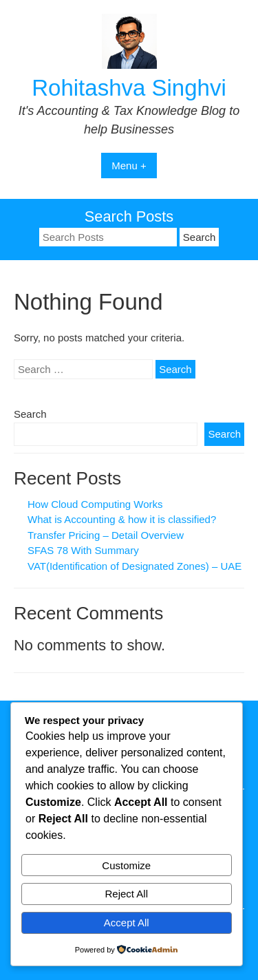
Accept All (127, 923)
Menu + (129, 166)
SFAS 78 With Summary (83, 550)
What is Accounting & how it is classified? (122, 519)
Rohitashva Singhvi (129, 88)
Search (30, 414)
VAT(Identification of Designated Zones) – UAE (135, 566)
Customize (126, 865)
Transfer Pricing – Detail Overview (106, 535)
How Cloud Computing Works (95, 504)
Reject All (126, 894)
